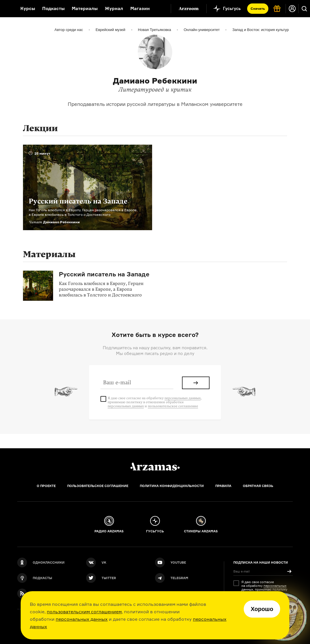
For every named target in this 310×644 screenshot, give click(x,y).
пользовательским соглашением (84, 612)
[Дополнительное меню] (160, 9)
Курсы (28, 8)
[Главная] (155, 467)
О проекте (46, 486)
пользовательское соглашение (173, 406)
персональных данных (82, 619)
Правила (223, 486)
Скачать (258, 8)
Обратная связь (258, 486)
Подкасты (53, 8)
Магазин (140, 8)
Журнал (114, 8)
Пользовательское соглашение (98, 486)
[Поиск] (304, 9)
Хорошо (262, 609)
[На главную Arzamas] (6, 9)
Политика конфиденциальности (172, 486)
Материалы (85, 8)
